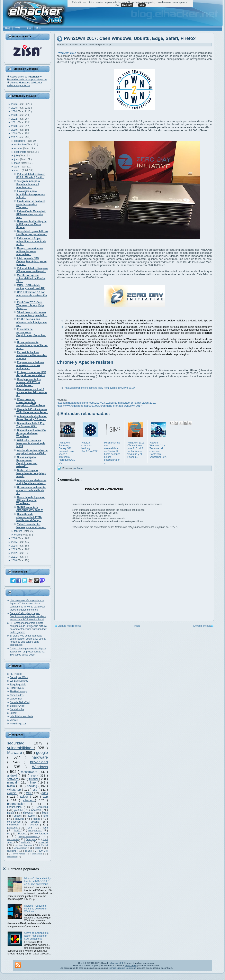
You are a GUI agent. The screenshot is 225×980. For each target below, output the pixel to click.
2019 (14, 130)
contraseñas (15, 822)
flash (45, 828)
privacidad (39, 762)
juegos (37, 819)
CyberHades (17, 695)
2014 (14, 546)
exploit (12, 793)
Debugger (31, 839)
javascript (13, 828)
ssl (9, 834)
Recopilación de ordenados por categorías (27, 78)
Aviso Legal (131, 965)
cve (34, 776)
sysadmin (36, 810)
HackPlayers (17, 688)
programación (19, 804)
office (45, 813)
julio (17, 156)
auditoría (26, 842)
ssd (36, 790)
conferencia (42, 834)
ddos (45, 793)
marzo (18, 170)
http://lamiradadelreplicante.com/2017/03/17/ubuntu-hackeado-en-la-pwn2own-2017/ (106, 403)
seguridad (18, 743)
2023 (14, 115)
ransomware (30, 772)
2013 (14, 549)
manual (13, 782)
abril (17, 167)
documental (13, 839)
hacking (33, 786)
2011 (14, 557)
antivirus (20, 819)
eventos (35, 825)
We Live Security (19, 681)
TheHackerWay (18, 692)
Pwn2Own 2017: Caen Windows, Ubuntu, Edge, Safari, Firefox (130, 39)
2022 (14, 119)
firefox (11, 813)
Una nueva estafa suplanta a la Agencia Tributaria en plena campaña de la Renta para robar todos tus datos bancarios (28, 605)
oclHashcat (12, 857)
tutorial (34, 779)
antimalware (37, 854)
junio (17, 159)
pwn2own (78, 468)
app (45, 797)
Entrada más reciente (69, 626)
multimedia (14, 825)
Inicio (137, 626)
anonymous (35, 831)
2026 (14, 104)
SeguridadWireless (29, 836)
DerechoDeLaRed (20, 702)
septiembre (21, 152)
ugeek (13, 713)
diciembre (20, 141)
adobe (18, 816)
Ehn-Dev (44, 851)
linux (34, 782)
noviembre (20, 145)
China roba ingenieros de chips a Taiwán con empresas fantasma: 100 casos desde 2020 (28, 652)
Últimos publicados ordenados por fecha (25, 84)
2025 (14, 108)
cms (31, 828)
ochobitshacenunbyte (21, 716)
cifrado (29, 800)
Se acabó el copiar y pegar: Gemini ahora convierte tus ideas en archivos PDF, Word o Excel (28, 616)
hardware (40, 757)
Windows (40, 767)
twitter (25, 797)
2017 (14, 137)
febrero (19, 531)
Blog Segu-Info (18, 685)
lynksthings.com (19, 724)
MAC (17, 831)
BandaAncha (17, 709)
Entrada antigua (202, 626)
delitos (38, 848)
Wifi (29, 793)
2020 (14, 126)
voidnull (14, 720)
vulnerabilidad (20, 748)
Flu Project (16, 674)
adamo (29, 851)
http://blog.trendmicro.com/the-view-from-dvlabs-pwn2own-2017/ (100, 388)
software (13, 779)
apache (36, 822)
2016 (14, 538)
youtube (19, 810)
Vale (142, 5)
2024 (14, 111)
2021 (14, 122)
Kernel (32, 816)
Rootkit (44, 845)
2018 (14, 134)
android (13, 776)
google (42, 753)
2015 (14, 542)
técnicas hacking (24, 845)
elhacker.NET (116, 963)
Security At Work (19, 677)
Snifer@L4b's (17, 706)
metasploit (43, 842)
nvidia (12, 786)
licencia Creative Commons (122, 968)
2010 (14, 560)
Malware (15, 753)
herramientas (16, 807)
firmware (29, 813)
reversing (12, 851)
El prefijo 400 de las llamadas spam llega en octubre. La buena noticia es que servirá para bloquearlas (28, 640)
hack (45, 816)
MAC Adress (20, 854)
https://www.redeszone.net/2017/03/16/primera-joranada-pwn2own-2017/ (100, 406)
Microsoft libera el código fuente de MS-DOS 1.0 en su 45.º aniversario (38, 881)
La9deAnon (16, 699)
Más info (127, 5)
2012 (14, 553)
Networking (42, 807)
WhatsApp (15, 790)
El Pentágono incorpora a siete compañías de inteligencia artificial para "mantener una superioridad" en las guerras (29, 628)
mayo (18, 163)
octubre (19, 148)
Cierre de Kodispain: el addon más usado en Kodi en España (37, 936)
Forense (23, 834)
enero (18, 535)
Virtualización (21, 848)
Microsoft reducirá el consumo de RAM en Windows (36, 909)
